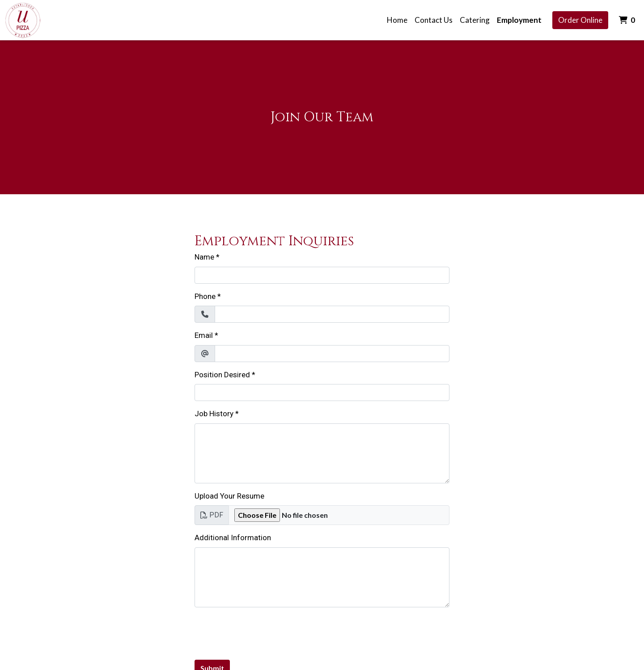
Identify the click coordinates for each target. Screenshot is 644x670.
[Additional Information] (322, 577)
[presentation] (263, 632)
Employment (519, 20)
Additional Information (233, 538)
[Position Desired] (322, 393)
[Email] (332, 354)
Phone (205, 296)
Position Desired (222, 375)
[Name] (322, 275)
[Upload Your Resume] (339, 515)
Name (204, 257)
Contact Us (434, 20)
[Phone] (332, 314)
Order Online (580, 20)
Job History (214, 414)
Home (397, 20)
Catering (475, 20)
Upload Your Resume (229, 496)
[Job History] (322, 453)
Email (204, 335)
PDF (212, 515)
